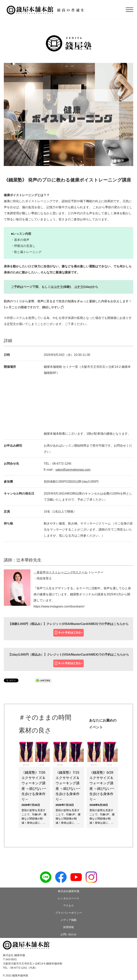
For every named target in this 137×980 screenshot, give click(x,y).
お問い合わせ (68, 934)
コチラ (58, 287)
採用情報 (68, 927)
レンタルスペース (68, 898)
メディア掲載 (68, 920)
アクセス (68, 906)
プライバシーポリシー (68, 913)
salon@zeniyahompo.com (73, 470)
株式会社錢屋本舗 (68, 891)
